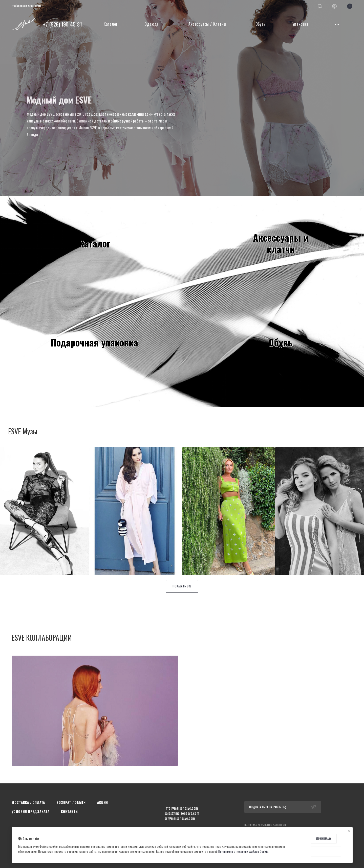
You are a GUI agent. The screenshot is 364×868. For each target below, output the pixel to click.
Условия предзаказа (31, 811)
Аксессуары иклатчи (281, 243)
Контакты (70, 811)
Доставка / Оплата (28, 802)
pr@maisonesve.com (180, 818)
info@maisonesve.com (181, 808)
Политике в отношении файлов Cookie (243, 851)
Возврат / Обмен (71, 802)
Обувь (281, 342)
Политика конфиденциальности (266, 825)
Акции (103, 802)
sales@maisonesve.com (182, 813)
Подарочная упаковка (94, 342)
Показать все (182, 586)
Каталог (94, 243)
